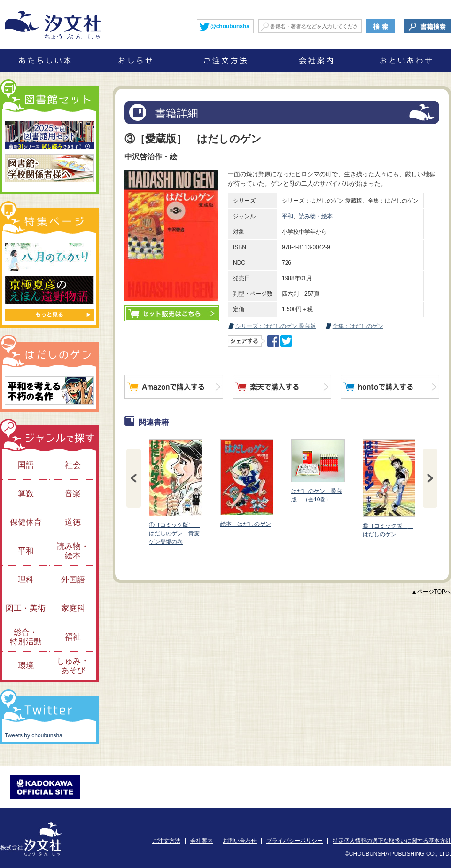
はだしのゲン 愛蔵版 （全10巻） (318, 471)
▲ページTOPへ (431, 592)
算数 (26, 494)
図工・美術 (26, 608)
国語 (26, 465)
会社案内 (202, 841)
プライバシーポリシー (295, 841)
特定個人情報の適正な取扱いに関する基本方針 (392, 841)
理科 (26, 580)
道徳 (73, 522)
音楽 (73, 494)
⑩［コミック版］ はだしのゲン (389, 489)
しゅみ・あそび (73, 666)
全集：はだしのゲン (358, 326)
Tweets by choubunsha (34, 735)
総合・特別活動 (26, 637)
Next (430, 478)
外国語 (73, 580)
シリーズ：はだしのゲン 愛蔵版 (276, 326)
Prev (134, 478)
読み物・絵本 (316, 216)
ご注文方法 (166, 841)
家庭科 (73, 608)
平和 (288, 216)
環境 (26, 666)
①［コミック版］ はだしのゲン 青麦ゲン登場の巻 (175, 492)
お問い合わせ (240, 841)
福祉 (73, 637)
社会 (73, 465)
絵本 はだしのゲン (247, 483)
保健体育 (26, 522)
